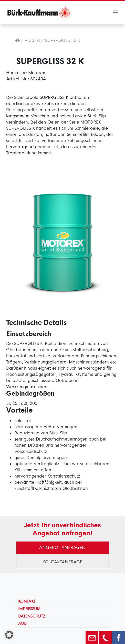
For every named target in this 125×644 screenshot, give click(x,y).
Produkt (32, 40)
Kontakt (27, 601)
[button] (9, 635)
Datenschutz (32, 616)
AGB (22, 623)
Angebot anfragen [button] (62, 548)
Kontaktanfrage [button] (62, 562)
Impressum (29, 609)
